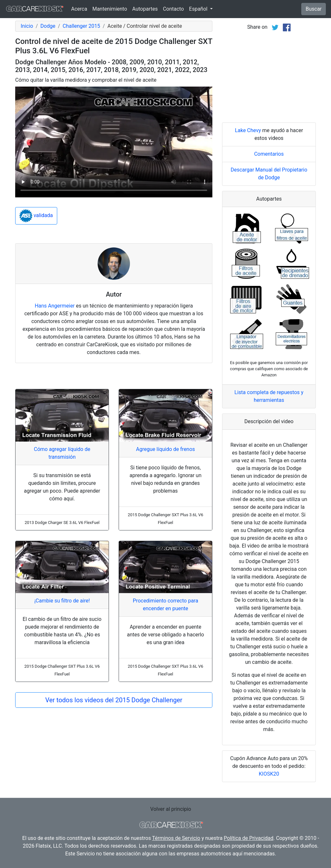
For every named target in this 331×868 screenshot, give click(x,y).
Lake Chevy (248, 130)
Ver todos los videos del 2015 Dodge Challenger (114, 700)
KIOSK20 (269, 774)
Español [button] (199, 9)
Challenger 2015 (81, 26)
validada (36, 216)
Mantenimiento (110, 9)
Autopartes (145, 9)
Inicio (27, 26)
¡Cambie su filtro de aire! (62, 601)
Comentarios (269, 154)
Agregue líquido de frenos (165, 449)
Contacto (173, 9)
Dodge (48, 26)
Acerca (79, 9)
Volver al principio (171, 809)
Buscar (314, 9)
